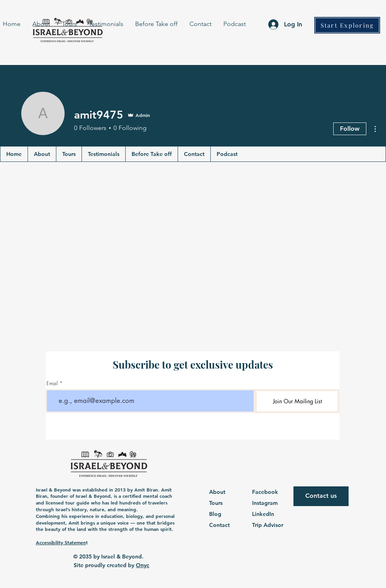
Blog (215, 514)
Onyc (143, 565)
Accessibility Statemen (61, 542)
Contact (219, 525)
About (217, 492)
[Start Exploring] (347, 25)
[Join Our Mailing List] (297, 401)
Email (52, 383)
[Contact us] (321, 496)
